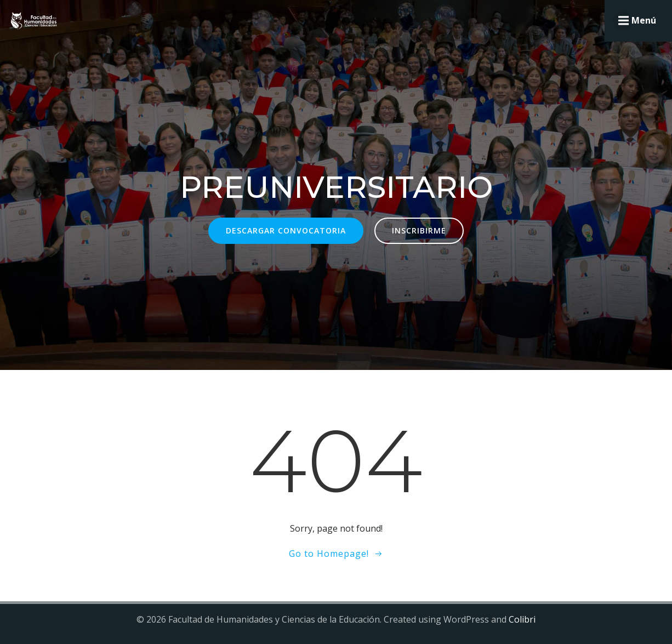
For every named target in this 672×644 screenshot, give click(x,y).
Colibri (522, 619)
